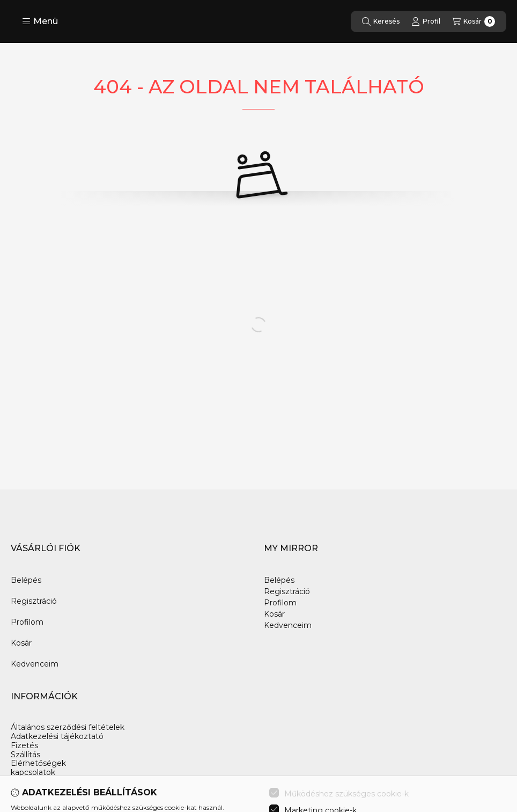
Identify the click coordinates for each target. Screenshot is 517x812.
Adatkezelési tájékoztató (57, 737)
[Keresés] (381, 21)
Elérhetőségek (38, 763)
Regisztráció (34, 601)
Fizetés (24, 746)
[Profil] (426, 21)
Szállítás (25, 755)
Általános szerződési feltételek (68, 727)
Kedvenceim (35, 664)
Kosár (21, 643)
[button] (40, 21)
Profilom (27, 622)
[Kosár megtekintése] (474, 21)
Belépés (26, 580)
